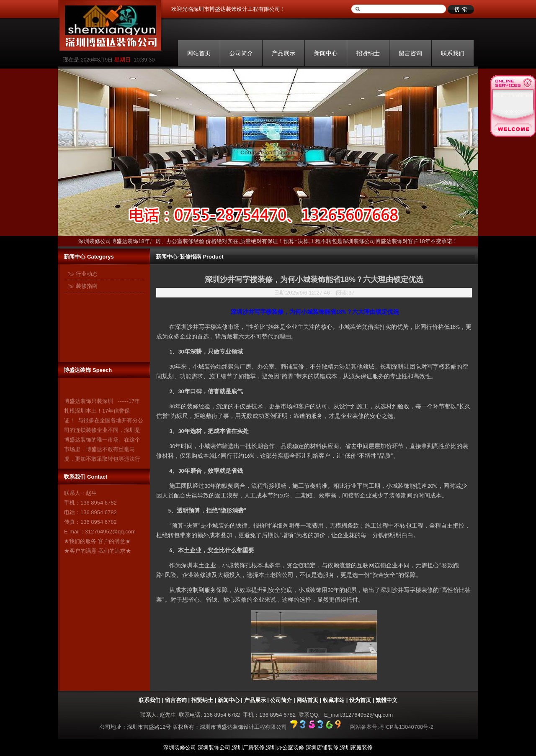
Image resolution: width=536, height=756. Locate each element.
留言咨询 (410, 53)
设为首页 (360, 700)
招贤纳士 (368, 53)
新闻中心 (326, 53)
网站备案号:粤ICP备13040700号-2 (392, 727)
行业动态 (87, 274)
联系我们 (453, 53)
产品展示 (283, 53)
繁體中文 (387, 700)
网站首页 (199, 53)
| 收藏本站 (331, 700)
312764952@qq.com (110, 532)
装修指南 (87, 286)
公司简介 (241, 53)
